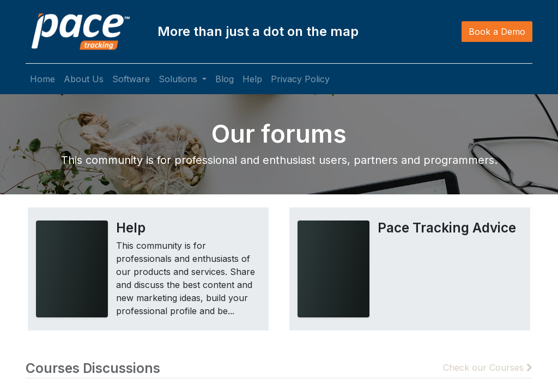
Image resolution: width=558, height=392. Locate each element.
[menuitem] (43, 79)
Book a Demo (497, 32)
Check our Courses (488, 367)
